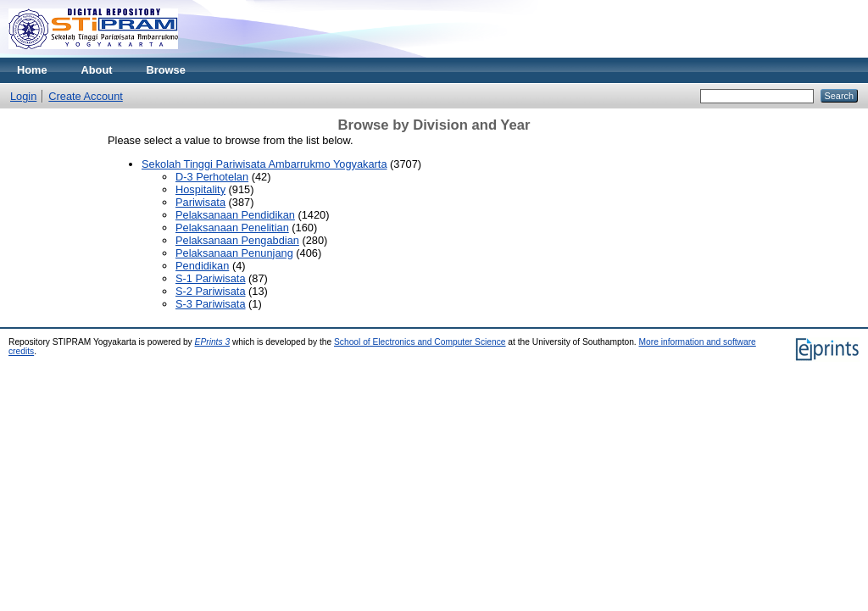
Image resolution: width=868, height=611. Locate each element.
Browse (166, 70)
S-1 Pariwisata (211, 278)
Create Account (86, 96)
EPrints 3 (213, 342)
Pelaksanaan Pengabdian (237, 240)
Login (23, 96)
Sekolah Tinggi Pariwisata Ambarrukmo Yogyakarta (264, 164)
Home (32, 70)
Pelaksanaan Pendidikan (235, 215)
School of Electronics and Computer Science (420, 342)
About (97, 70)
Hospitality (200, 189)
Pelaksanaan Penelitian (232, 228)
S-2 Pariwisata (211, 291)
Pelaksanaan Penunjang (234, 253)
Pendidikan (202, 266)
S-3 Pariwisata (211, 304)
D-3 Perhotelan (212, 177)
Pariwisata (200, 202)
